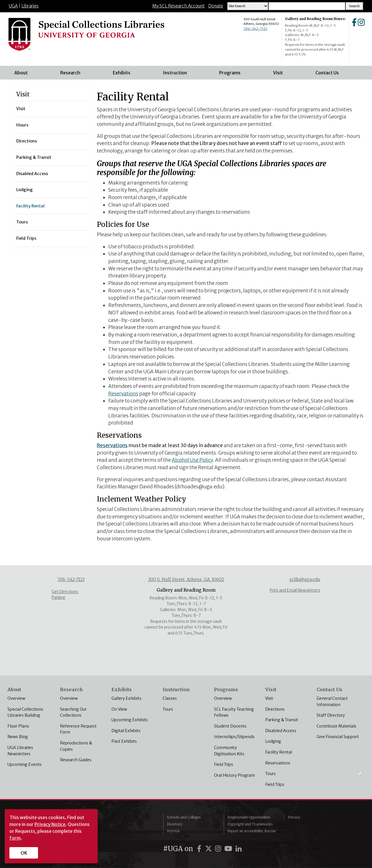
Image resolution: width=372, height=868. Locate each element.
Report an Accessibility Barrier (252, 831)
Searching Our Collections (73, 712)
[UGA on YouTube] (229, 849)
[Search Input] (307, 6)
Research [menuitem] (72, 75)
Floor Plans (18, 726)
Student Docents (230, 726)
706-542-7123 (255, 29)
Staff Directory (331, 715)
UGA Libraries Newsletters (20, 751)
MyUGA (173, 831)
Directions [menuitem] (27, 141)
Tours (168, 709)
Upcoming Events (25, 764)
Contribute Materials (336, 726)
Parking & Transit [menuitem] (34, 157)
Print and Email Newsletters (295, 590)
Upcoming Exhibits (130, 720)
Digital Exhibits (126, 731)
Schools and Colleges (184, 817)
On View (119, 709)
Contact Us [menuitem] (329, 75)
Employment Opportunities (249, 817)
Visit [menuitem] (280, 75)
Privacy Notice (50, 824)
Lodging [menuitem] (25, 190)
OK (24, 853)
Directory (175, 824)
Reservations (123, 394)
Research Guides (76, 760)
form (15, 838)
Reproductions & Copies (76, 746)
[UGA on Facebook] (200, 849)
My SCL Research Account (178, 6)
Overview (16, 698)
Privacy (294, 817)
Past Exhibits (124, 741)
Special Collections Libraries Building (25, 712)
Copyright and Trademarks (250, 824)
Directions (275, 709)
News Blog (18, 737)
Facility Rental (279, 752)
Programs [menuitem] (232, 75)
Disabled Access (281, 731)
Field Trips (224, 764)
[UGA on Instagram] (219, 849)
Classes (170, 698)
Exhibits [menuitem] (123, 75)
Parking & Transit (282, 720)
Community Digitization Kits (229, 751)
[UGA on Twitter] (209, 849)
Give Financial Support (338, 737)
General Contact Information (332, 701)
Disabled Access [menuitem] (32, 174)
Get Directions (65, 592)
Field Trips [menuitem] (26, 238)
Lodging (273, 741)
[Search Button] (354, 6)
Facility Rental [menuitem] (51, 209)
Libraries (30, 6)
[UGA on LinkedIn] (239, 849)
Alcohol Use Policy (192, 460)
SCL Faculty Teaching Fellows (234, 712)
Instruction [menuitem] (177, 75)
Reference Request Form (78, 729)
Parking (59, 598)
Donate (216, 6)
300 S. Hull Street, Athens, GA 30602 (186, 579)
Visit (269, 698)
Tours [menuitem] (22, 222)
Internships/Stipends (234, 737)
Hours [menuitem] (22, 125)
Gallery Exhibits (126, 698)
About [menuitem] (23, 75)
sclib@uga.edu (305, 579)
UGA (13, 6)
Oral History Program (234, 775)
